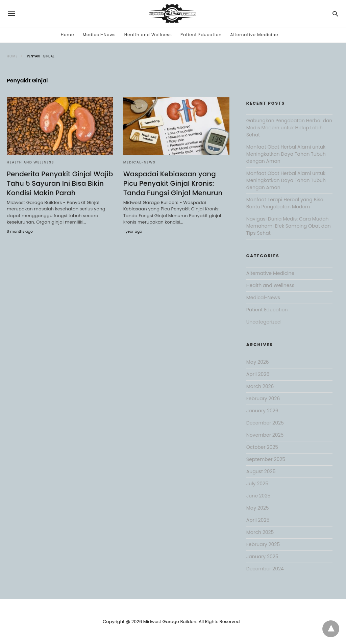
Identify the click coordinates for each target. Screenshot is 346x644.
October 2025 (262, 447)
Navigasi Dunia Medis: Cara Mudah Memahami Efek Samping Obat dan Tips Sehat (289, 226)
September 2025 (266, 459)
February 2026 (263, 398)
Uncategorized (264, 322)
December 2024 (265, 569)
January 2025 (262, 557)
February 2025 (263, 544)
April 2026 (258, 374)
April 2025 (258, 520)
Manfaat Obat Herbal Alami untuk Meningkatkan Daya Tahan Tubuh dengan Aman (286, 154)
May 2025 (258, 508)
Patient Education (201, 35)
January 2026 (262, 411)
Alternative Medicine (254, 35)
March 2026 (260, 386)
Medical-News (99, 35)
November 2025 (265, 435)
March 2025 (260, 532)
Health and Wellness (148, 35)
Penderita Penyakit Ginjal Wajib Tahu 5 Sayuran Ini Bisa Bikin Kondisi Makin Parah (60, 183)
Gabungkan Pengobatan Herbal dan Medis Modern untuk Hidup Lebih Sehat (289, 128)
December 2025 (265, 423)
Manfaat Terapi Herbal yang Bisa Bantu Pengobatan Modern (285, 203)
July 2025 (257, 484)
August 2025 (261, 471)
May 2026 (258, 362)
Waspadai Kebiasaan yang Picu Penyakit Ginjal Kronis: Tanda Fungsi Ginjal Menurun (173, 183)
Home (68, 35)
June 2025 (258, 496)
